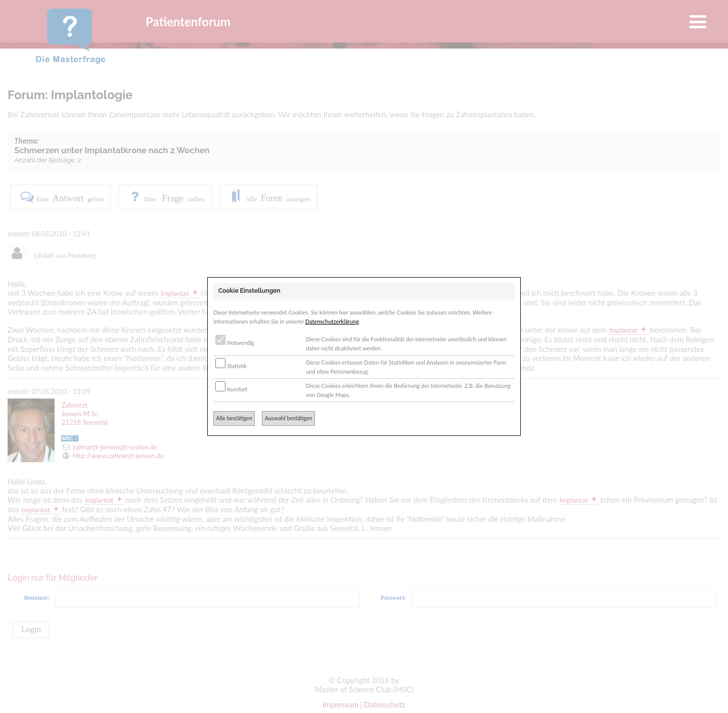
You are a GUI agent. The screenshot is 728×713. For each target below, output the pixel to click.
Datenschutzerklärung (332, 321)
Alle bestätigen (234, 418)
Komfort (231, 389)
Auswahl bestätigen (289, 418)
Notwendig (235, 343)
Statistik (231, 366)
